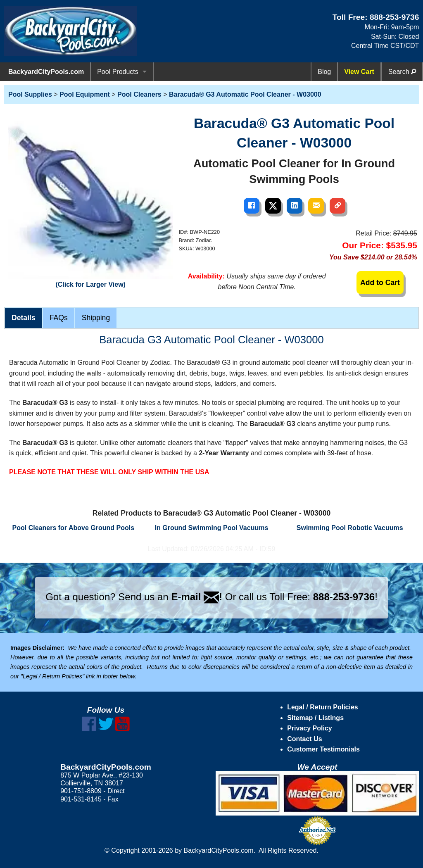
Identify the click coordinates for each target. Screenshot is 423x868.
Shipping (96, 318)
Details (24, 318)
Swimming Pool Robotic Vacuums (350, 528)
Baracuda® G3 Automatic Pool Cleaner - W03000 (245, 94)
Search (402, 72)
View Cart (359, 72)
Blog (324, 72)
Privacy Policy (310, 728)
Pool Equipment (85, 94)
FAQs (59, 318)
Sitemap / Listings (315, 718)
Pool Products (118, 72)
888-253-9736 (394, 17)
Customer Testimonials (323, 749)
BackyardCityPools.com (46, 72)
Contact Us (304, 739)
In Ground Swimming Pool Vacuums (212, 528)
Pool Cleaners (139, 94)
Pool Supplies (30, 94)
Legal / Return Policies (323, 707)
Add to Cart (380, 283)
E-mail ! (197, 597)
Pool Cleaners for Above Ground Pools (73, 528)
